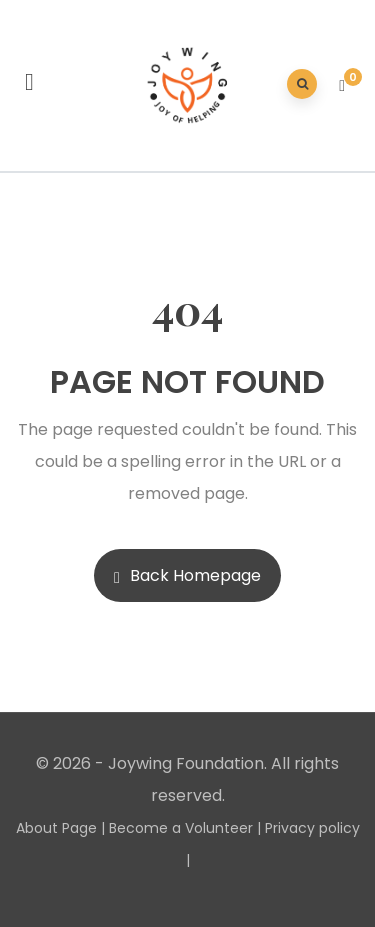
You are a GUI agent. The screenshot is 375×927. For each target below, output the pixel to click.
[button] (344, 86)
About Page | (60, 828)
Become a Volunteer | (185, 828)
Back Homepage (187, 575)
